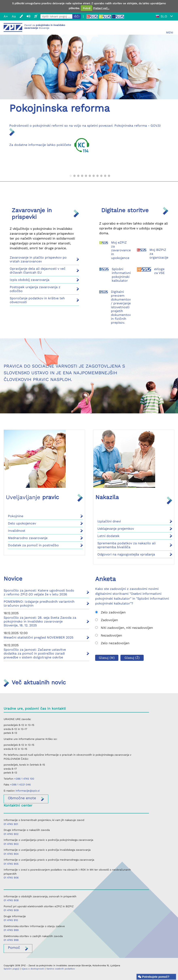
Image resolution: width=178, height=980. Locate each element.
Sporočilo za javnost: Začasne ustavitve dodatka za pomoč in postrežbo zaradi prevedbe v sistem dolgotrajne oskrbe (35, 653)
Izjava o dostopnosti (33, 969)
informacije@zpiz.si (28, 791)
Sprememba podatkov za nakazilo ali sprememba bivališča (126, 545)
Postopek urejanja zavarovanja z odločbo (35, 289)
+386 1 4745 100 (24, 779)
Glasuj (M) (107, 658)
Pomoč (14, 947)
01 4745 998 (11, 940)
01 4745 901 (11, 824)
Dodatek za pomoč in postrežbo (33, 545)
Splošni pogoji (11, 969)
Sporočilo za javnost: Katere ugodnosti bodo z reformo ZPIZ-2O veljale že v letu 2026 (39, 592)
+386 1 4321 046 (20, 785)
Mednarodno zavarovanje (28, 538)
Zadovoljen (107, 620)
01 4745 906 (11, 878)
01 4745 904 (11, 854)
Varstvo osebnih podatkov (61, 969)
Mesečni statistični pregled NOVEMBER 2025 (38, 637)
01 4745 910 (11, 920)
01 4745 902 (11, 834)
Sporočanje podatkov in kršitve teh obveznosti (37, 300)
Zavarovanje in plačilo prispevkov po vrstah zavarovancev (38, 259)
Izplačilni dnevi (109, 521)
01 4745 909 (11, 910)
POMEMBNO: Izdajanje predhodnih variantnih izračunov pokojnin (39, 603)
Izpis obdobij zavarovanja (29, 280)
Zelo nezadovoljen (112, 643)
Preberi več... (101, 8)
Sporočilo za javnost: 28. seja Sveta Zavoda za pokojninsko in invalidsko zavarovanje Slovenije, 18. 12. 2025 (40, 621)
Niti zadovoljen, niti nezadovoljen (124, 628)
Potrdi (87, 8)
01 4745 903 (11, 844)
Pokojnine (16, 516)
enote (22, 798)
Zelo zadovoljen (110, 612)
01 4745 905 (11, 864)
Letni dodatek (108, 536)
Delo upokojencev (22, 523)
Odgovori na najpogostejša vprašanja (126, 554)
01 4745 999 (11, 930)
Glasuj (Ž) (132, 658)
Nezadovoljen (109, 635)
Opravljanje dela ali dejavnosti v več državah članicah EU (38, 271)
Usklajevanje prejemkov (116, 529)
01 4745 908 (11, 900)
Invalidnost (17, 531)
